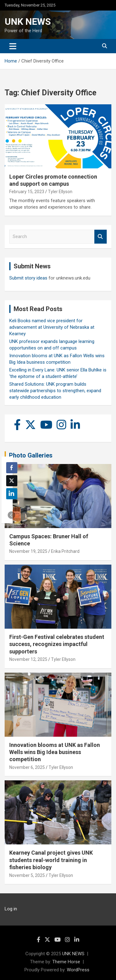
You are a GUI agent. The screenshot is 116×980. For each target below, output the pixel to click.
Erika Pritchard (65, 551)
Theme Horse (66, 962)
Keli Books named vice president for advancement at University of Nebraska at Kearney (52, 327)
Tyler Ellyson (60, 192)
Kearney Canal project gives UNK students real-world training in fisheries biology (51, 860)
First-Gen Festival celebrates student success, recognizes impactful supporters (57, 644)
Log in (11, 909)
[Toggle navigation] (13, 46)
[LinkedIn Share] (12, 494)
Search (101, 237)
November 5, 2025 (27, 875)
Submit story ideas (28, 278)
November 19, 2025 (28, 551)
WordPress (78, 970)
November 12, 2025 (28, 659)
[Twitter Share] (12, 481)
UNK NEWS (28, 22)
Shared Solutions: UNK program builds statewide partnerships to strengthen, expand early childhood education (55, 391)
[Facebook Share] (12, 468)
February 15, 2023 (27, 192)
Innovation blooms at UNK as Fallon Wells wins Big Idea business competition (55, 752)
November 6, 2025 (27, 767)
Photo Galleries (31, 455)
